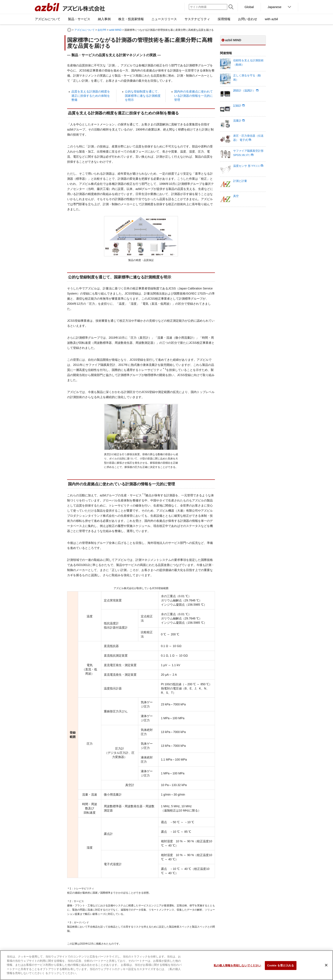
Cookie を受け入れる (281, 968)
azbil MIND (115, 30)
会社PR (102, 30)
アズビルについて (85, 30)
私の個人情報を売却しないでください (237, 968)
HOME (69, 30)
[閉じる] (326, 967)
